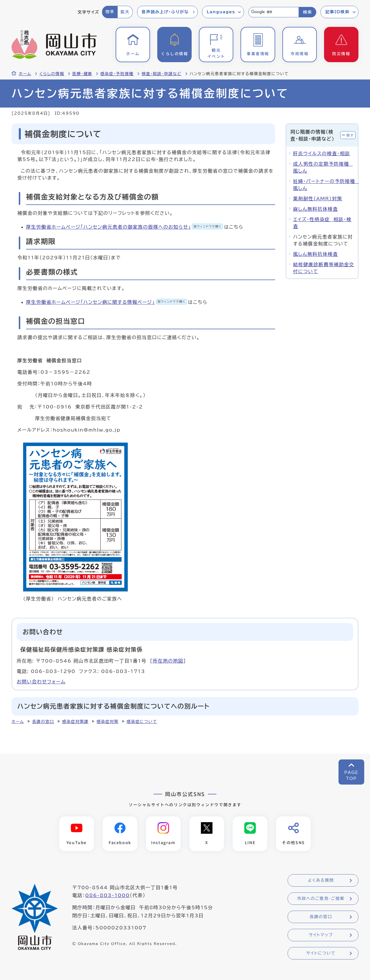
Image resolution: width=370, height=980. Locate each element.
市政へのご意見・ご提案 (321, 899)
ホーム (25, 74)
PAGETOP (351, 775)
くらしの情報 (52, 74)
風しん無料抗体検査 (316, 254)
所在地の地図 (168, 661)
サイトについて (321, 953)
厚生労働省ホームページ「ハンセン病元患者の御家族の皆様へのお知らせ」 (124, 227)
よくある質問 (321, 881)
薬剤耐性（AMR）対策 (318, 199)
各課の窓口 (43, 722)
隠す (350, 135)
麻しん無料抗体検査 (316, 209)
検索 (307, 12)
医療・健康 (82, 74)
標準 (110, 12)
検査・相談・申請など (162, 74)
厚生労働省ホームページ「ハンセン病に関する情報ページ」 (107, 302)
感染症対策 (108, 722)
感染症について (142, 722)
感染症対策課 (75, 722)
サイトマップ (321, 935)
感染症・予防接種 (117, 74)
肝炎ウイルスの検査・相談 (322, 154)
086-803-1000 (108, 896)
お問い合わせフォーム (41, 682)
